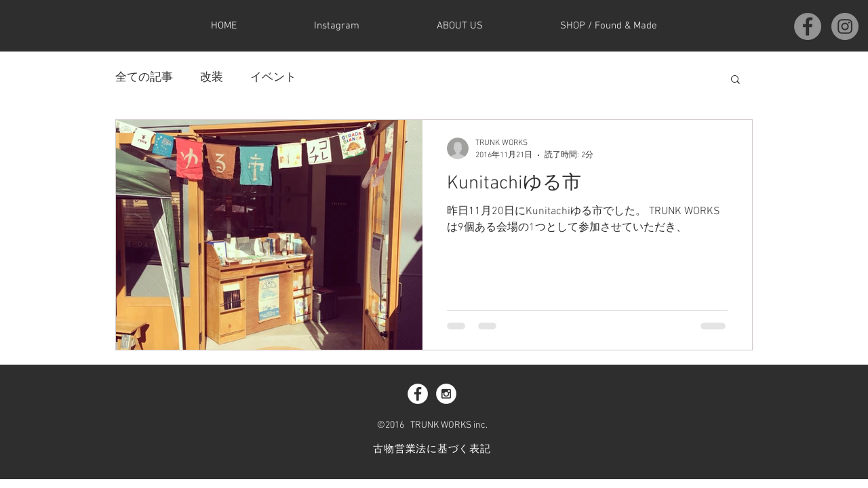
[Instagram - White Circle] (446, 394)
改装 (212, 78)
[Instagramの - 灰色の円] (845, 26)
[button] (735, 80)
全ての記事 (144, 78)
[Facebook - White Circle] (418, 394)
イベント (273, 78)
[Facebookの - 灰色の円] (808, 26)
